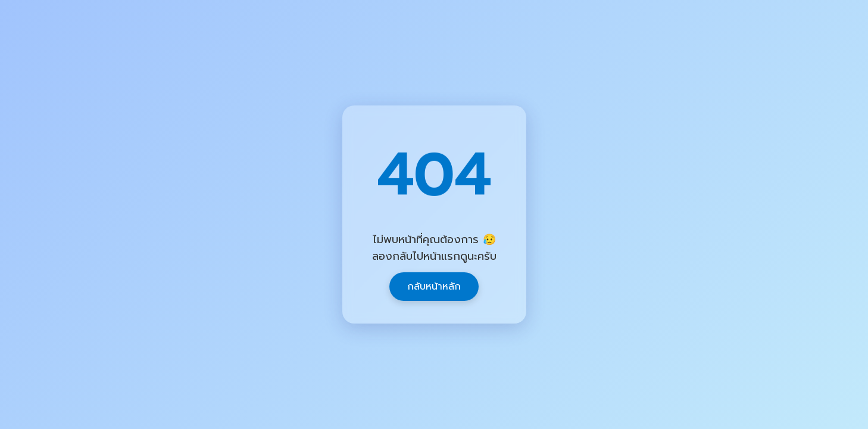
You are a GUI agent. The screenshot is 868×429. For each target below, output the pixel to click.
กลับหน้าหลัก (434, 287)
